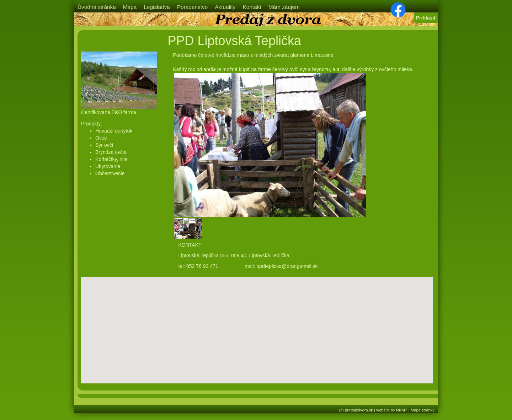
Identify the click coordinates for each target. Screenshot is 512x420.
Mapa (130, 7)
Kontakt (252, 7)
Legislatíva (157, 7)
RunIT (402, 410)
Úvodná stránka (97, 7)
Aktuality (225, 7)
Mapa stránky (423, 410)
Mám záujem (284, 7)
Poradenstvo (192, 7)
